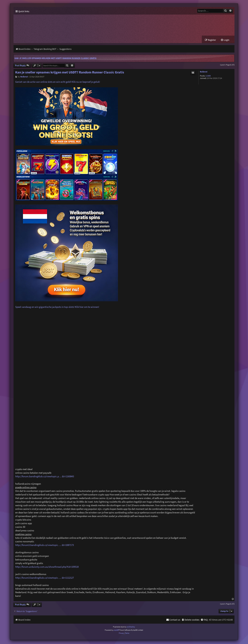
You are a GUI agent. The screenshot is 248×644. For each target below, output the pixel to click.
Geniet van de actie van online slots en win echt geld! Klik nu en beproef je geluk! (58, 82)
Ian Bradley (131, 627)
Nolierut (204, 72)
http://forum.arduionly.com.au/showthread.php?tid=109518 (47, 567)
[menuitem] (225, 40)
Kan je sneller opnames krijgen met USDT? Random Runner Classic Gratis (55, 59)
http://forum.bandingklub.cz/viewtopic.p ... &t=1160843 (45, 477)
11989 (208, 76)
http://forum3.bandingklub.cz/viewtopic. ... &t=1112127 (44, 578)
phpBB (116, 630)
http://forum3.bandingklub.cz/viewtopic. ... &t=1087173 (44, 545)
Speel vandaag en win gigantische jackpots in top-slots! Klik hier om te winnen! (57, 307)
